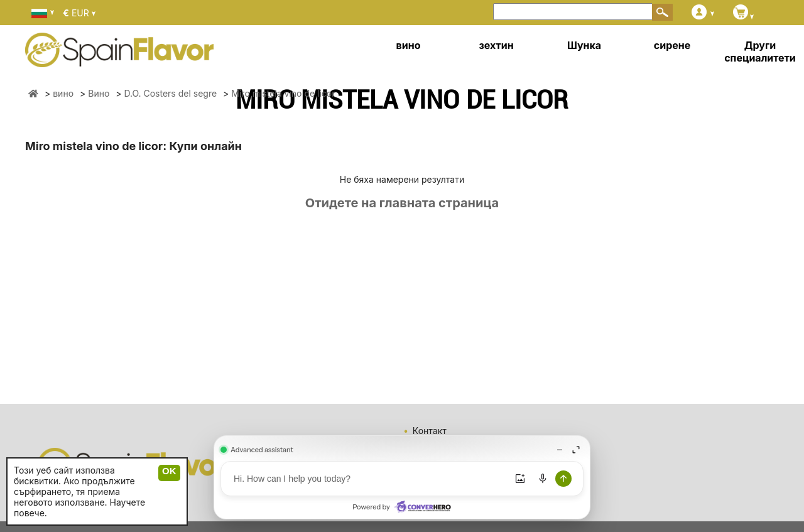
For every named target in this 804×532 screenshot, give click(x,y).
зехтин (496, 45)
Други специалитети (760, 52)
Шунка (584, 45)
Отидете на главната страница (402, 203)
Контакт (430, 431)
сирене (672, 45)
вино (409, 45)
